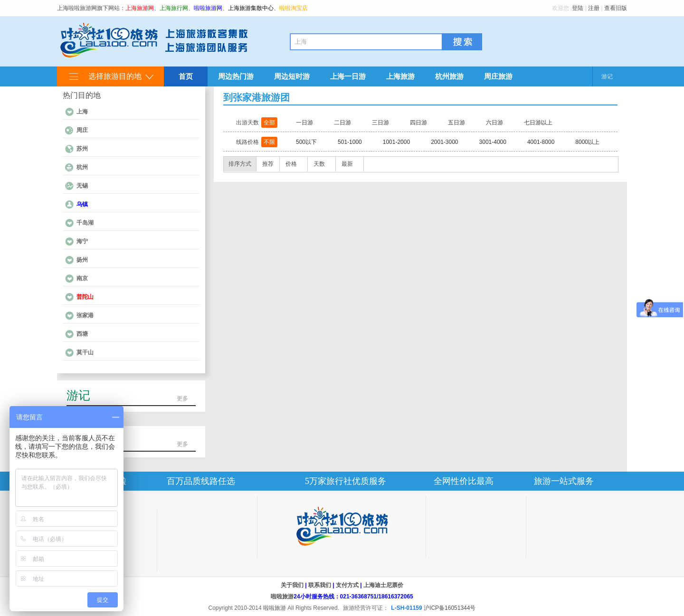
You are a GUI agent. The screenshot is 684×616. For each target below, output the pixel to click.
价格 (291, 164)
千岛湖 (85, 223)
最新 (347, 164)
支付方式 (347, 585)
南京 (82, 278)
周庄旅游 (498, 76)
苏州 (82, 149)
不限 (269, 142)
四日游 (418, 123)
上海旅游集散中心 (251, 8)
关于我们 (292, 585)
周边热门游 (236, 76)
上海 (82, 112)
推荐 (268, 164)
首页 (186, 76)
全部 (269, 123)
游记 (607, 76)
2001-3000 (444, 142)
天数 (319, 164)
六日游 (494, 123)
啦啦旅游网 (208, 8)
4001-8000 (541, 142)
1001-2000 (396, 142)
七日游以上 (538, 123)
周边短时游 (292, 76)
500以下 (306, 142)
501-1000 (350, 142)
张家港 (85, 315)
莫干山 (85, 352)
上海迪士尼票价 (383, 585)
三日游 (380, 123)
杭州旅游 (449, 76)
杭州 (82, 167)
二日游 (342, 123)
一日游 (304, 123)
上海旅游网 (140, 8)
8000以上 (587, 142)
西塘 (82, 334)
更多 (182, 398)
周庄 (82, 130)
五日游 (456, 123)
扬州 (82, 260)
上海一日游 (348, 76)
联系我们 (320, 585)
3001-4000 (493, 142)
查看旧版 (616, 8)
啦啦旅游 (282, 597)
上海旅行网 (174, 8)
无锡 (82, 186)
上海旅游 (400, 76)
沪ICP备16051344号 (450, 608)
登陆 (578, 8)
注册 (594, 8)
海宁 (82, 241)
